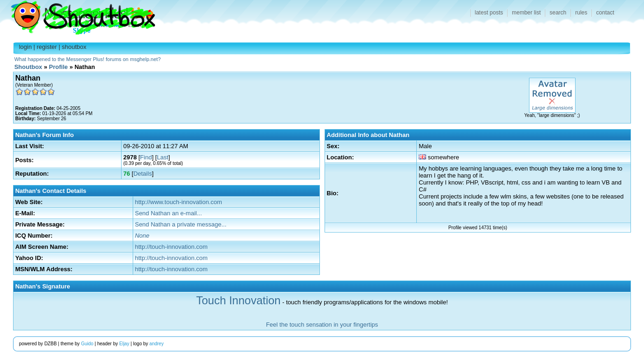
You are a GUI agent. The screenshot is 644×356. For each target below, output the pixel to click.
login (25, 47)
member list (526, 13)
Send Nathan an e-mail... (169, 213)
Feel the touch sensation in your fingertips (322, 325)
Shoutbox (78, 15)
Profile (58, 67)
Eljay (124, 344)
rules (581, 13)
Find (146, 157)
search (558, 13)
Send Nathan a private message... (181, 224)
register (47, 47)
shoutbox (74, 47)
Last (163, 157)
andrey (157, 344)
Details (142, 174)
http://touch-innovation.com (171, 247)
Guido (87, 344)
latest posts (489, 13)
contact (605, 13)
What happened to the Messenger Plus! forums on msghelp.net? (88, 59)
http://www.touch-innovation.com (179, 202)
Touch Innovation (238, 300)
